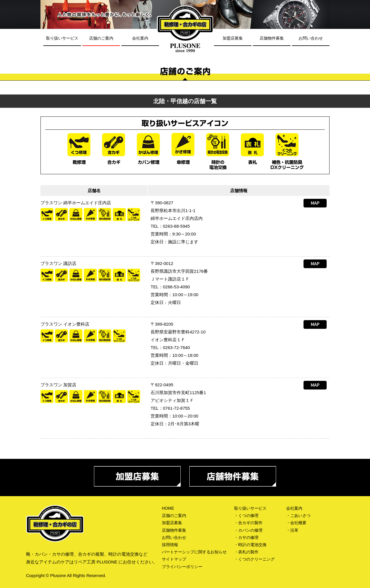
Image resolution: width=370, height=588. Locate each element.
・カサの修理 (246, 537)
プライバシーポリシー (182, 567)
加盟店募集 (233, 38)
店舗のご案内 (101, 38)
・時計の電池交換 (250, 545)
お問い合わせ (311, 38)
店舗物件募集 (272, 38)
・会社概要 (296, 523)
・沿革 (292, 530)
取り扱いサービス (62, 38)
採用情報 (170, 545)
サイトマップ (174, 559)
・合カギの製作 (248, 523)
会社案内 (140, 38)
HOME (168, 508)
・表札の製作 (246, 552)
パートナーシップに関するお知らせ (194, 552)
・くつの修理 (246, 515)
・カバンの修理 (248, 530)
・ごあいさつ (298, 515)
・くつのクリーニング (254, 559)
